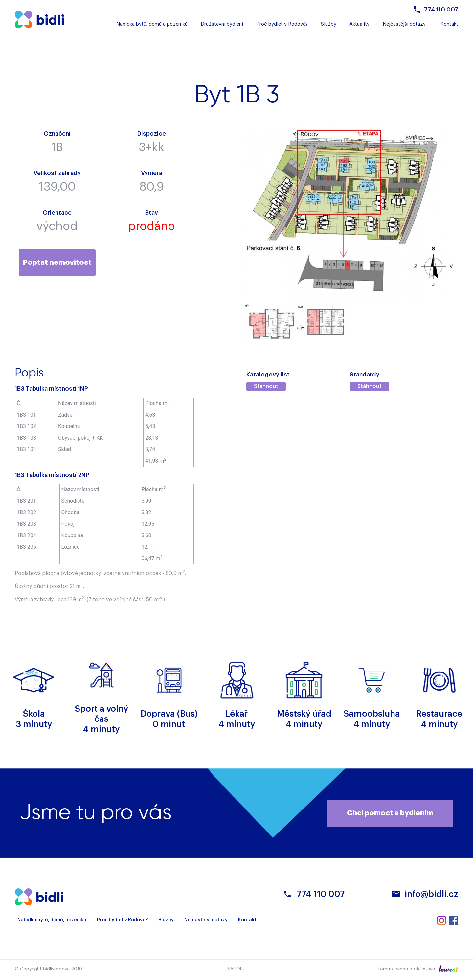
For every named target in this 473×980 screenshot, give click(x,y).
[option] (269, 322)
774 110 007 (441, 10)
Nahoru (236, 969)
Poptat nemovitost (57, 262)
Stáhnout (266, 386)
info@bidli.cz (431, 894)
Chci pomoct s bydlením (390, 813)
